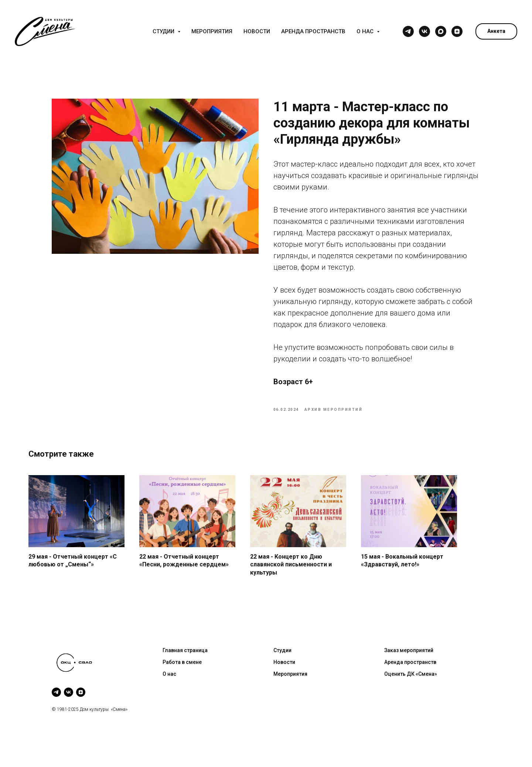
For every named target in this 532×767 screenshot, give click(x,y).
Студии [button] (164, 31)
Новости (257, 31)
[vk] (424, 31)
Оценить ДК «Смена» (411, 684)
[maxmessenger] (441, 31)
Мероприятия (212, 31)
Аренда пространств (313, 31)
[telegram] (408, 31)
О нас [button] (366, 31)
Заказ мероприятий (409, 660)
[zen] (457, 31)
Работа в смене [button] (182, 672)
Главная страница (185, 660)
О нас (169, 684)
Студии (282, 660)
